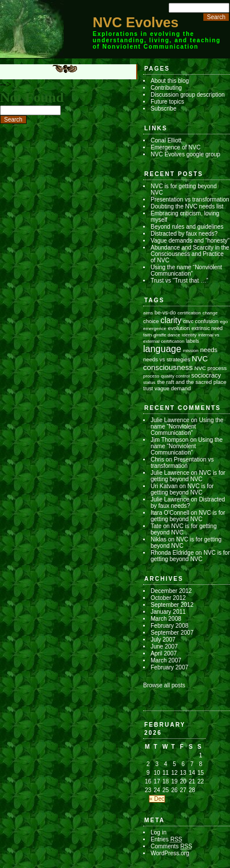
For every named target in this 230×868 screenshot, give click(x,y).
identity (189, 335)
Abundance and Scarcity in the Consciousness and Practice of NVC (190, 254)
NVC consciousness (176, 363)
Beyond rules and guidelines (187, 227)
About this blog (170, 81)
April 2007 (164, 653)
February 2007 (169, 667)
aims (148, 313)
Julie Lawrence (170, 420)
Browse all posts (164, 685)
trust (148, 389)
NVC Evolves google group (185, 154)
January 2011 (168, 612)
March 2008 (166, 619)
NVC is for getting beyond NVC (188, 476)
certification (189, 313)
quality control (175, 376)
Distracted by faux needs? (184, 234)
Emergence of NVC (176, 147)
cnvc (188, 321)
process (151, 376)
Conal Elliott (166, 140)
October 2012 (168, 598)
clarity (171, 320)
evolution (179, 328)
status (149, 382)
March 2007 (166, 660)
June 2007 (164, 647)
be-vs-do (165, 312)
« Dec (157, 799)
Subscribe (163, 109)
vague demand (173, 388)
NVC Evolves (136, 22)
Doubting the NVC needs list (187, 206)
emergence (155, 329)
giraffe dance (167, 335)
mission (191, 351)
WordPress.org (170, 853)
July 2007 (163, 640)
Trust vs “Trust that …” (179, 281)
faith (147, 335)
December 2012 (171, 591)
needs (209, 350)
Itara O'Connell (170, 513)
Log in (158, 832)
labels (193, 341)
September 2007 (172, 633)
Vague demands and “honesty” (190, 241)
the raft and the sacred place (192, 382)
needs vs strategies (167, 359)
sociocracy (206, 375)
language (162, 349)
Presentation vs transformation (190, 199)
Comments (171, 846)
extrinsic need (207, 328)
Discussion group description (188, 95)
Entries (166, 839)
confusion (207, 321)
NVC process (211, 368)
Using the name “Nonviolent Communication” (186, 270)
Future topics (167, 102)
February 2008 (169, 626)
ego (224, 322)
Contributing (166, 88)
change (210, 313)
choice (151, 321)
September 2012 (172, 605)
